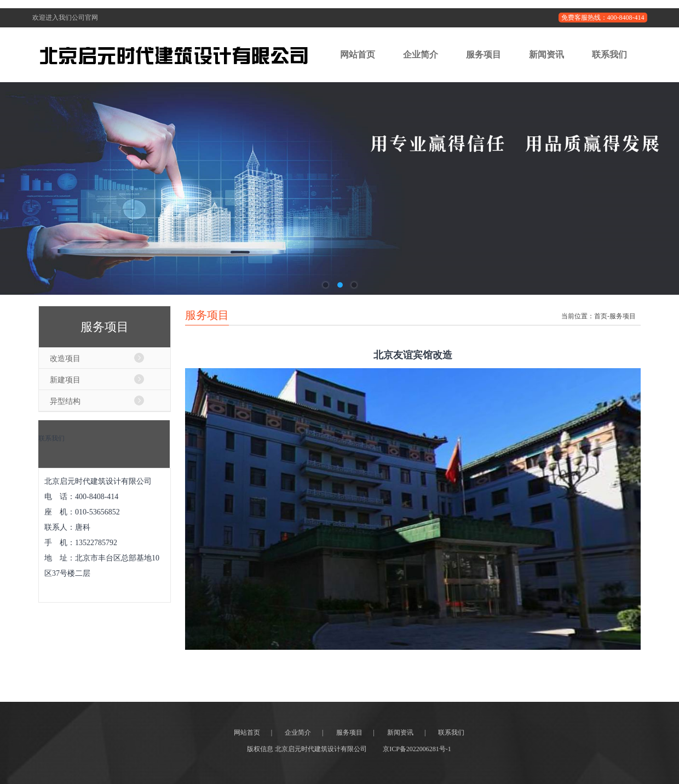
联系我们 (609, 55)
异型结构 (65, 401)
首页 (601, 316)
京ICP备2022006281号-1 (417, 749)
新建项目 (65, 380)
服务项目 (484, 55)
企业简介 (421, 55)
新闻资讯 (546, 55)
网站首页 (358, 55)
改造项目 (65, 358)
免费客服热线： (603, 18)
